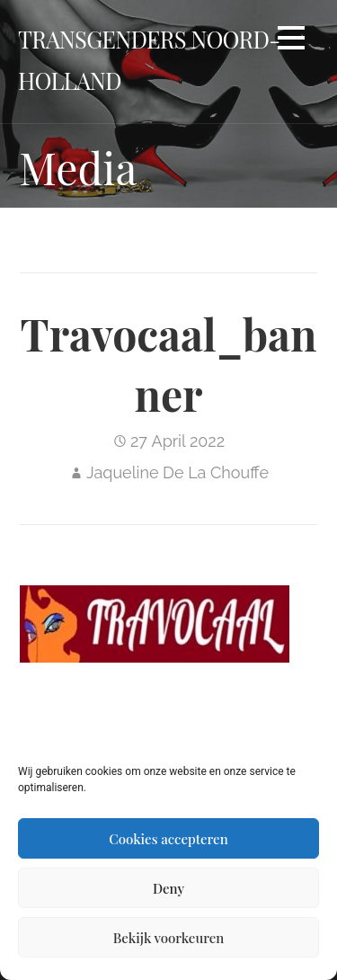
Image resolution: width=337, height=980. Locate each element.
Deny (168, 888)
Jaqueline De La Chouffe (177, 472)
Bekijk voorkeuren (169, 938)
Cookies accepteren (168, 839)
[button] (291, 41)
